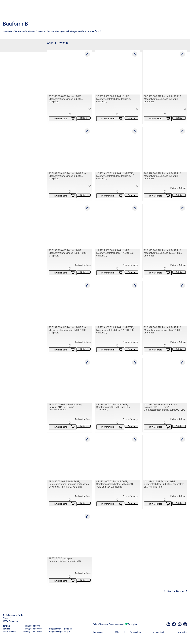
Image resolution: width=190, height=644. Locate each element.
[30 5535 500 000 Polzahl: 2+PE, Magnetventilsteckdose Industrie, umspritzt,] (117, 72)
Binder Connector (37, 31)
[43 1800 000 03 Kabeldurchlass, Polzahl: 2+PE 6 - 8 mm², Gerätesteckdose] (70, 381)
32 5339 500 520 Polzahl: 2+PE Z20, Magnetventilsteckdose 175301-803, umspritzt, (163, 330)
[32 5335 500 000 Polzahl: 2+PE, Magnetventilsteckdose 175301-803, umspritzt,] (117, 226)
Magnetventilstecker (80, 31)
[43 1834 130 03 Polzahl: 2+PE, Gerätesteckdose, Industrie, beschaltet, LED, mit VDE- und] (165, 457)
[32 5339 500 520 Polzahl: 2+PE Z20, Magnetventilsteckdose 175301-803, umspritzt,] (165, 303)
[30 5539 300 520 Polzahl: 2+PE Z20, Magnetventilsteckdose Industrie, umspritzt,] (117, 149)
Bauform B (96, 31)
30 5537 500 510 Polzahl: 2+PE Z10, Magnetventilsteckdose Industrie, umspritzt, (67, 176)
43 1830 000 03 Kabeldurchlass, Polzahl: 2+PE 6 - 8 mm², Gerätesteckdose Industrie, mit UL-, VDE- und (165, 408)
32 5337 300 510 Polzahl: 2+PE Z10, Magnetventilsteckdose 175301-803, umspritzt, (163, 253)
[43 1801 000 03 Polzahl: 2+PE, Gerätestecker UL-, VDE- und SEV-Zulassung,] (117, 381)
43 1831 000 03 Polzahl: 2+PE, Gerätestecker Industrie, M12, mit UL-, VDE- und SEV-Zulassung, (116, 484)
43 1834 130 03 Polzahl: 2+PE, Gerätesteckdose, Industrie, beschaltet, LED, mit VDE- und (164, 484)
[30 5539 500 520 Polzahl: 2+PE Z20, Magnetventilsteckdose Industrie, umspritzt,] (165, 149)
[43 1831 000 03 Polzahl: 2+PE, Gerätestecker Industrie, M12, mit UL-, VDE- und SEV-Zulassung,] (117, 457)
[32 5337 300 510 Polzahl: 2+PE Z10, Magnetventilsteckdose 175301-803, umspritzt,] (165, 226)
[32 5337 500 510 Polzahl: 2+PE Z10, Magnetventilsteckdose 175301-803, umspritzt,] (70, 303)
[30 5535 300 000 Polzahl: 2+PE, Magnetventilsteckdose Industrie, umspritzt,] (70, 72)
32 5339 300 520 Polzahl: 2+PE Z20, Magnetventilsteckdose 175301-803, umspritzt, (115, 330)
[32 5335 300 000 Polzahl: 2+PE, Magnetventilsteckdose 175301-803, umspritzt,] (70, 226)
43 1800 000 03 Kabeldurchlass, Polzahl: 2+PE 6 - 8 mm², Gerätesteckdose (65, 407)
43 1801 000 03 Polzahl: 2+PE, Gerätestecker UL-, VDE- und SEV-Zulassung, (113, 407)
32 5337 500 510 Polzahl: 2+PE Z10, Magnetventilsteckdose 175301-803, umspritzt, (68, 330)
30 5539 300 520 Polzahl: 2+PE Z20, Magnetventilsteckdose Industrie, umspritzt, (115, 176)
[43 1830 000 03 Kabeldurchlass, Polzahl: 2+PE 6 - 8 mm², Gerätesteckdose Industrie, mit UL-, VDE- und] (165, 381)
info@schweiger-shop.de (60, 632)
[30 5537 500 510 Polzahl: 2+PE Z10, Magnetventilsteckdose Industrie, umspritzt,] (70, 149)
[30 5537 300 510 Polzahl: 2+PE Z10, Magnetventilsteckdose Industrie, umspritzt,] (165, 72)
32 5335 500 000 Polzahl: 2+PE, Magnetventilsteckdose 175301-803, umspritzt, (115, 253)
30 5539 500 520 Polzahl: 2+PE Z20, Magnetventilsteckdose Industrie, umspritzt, (163, 176)
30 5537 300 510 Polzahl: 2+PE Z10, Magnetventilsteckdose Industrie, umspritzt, (163, 99)
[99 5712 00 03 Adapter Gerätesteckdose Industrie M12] (70, 534)
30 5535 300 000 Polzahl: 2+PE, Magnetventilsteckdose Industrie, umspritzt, (66, 99)
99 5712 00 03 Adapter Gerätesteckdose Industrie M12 (65, 560)
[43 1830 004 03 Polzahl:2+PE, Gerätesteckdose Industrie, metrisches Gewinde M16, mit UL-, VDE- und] (70, 457)
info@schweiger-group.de (60, 629)
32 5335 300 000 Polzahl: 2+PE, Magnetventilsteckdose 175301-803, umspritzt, (68, 253)
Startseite (8, 31)
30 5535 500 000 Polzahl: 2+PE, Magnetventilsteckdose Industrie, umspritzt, (113, 99)
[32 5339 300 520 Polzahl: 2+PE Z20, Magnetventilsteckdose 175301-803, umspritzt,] (117, 303)
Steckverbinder (21, 31)
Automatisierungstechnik (58, 31)
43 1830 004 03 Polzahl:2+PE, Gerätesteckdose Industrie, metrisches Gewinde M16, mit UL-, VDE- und (69, 484)
